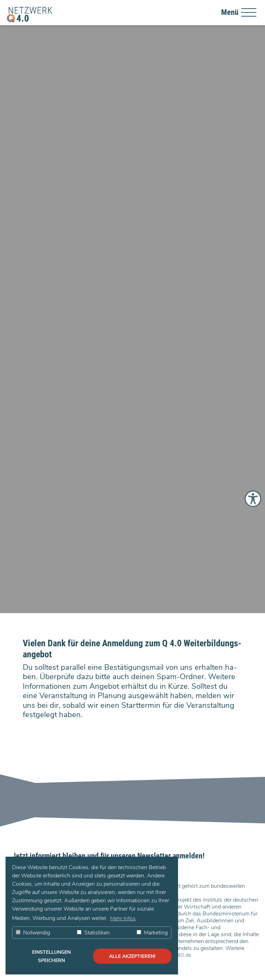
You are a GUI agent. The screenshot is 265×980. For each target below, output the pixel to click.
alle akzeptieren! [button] (132, 956)
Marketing (152, 933)
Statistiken (93, 933)
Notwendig (33, 933)
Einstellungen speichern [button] (51, 956)
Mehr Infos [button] (123, 919)
